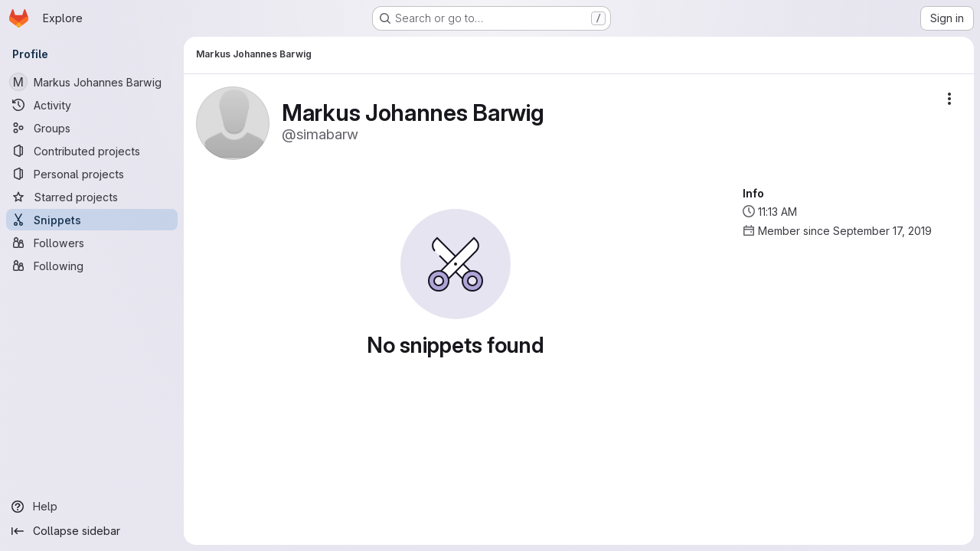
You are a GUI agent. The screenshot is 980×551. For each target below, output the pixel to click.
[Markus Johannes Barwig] (92, 82)
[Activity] (92, 105)
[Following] (92, 266)
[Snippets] (92, 220)
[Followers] (92, 243)
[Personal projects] (92, 174)
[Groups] (92, 128)
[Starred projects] (92, 197)
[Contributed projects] (92, 151)
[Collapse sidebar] (92, 531)
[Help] (92, 507)
